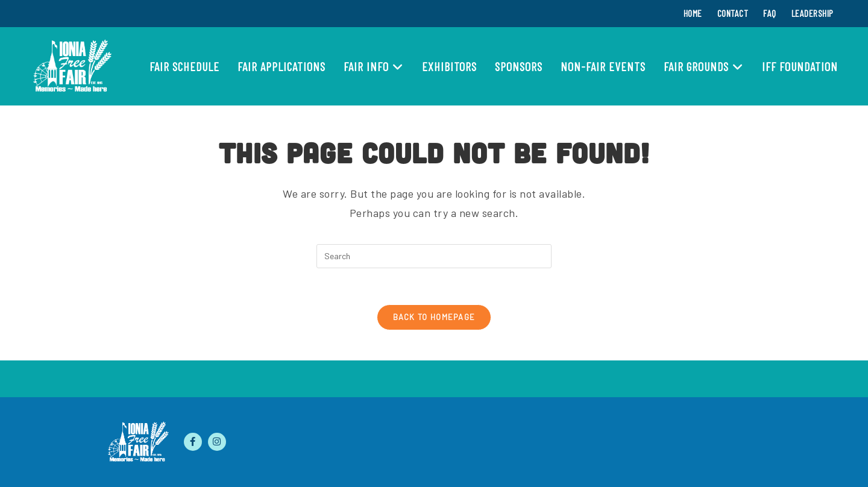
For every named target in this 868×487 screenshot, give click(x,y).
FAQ (770, 13)
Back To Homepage (434, 317)
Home (693, 13)
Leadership (813, 13)
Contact (733, 13)
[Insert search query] (434, 256)
